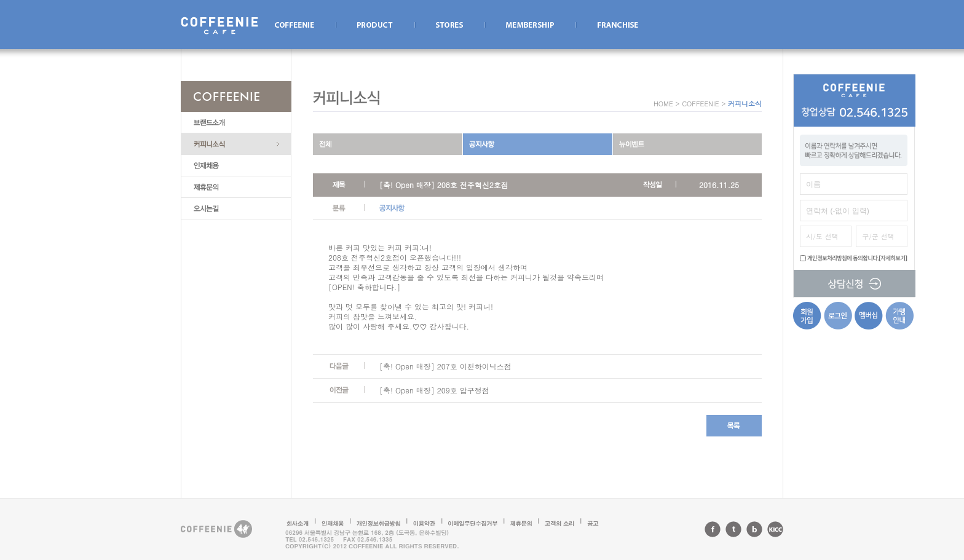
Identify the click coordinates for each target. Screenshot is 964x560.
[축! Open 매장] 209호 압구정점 (434, 390)
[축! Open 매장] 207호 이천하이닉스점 (445, 366)
